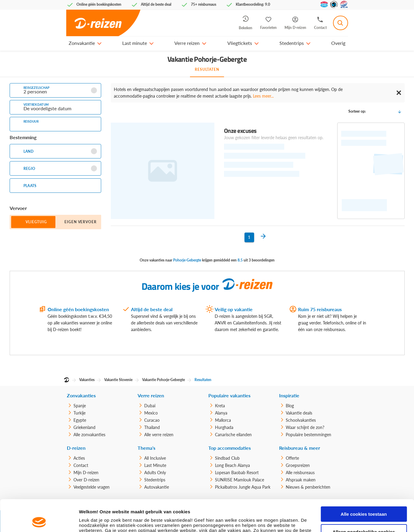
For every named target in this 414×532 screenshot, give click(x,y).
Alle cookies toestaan (364, 482)
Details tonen (93, 520)
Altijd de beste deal (152, 309)
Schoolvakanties (301, 420)
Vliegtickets (240, 43)
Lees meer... (263, 96)
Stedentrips (292, 43)
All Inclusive (155, 458)
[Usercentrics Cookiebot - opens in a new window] (39, 520)
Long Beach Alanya (232, 465)
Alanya (221, 413)
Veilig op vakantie (234, 309)
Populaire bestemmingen (308, 435)
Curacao (152, 420)
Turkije (79, 413)
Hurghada (224, 427)
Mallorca (223, 420)
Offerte (292, 458)
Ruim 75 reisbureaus (320, 309)
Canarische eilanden (233, 435)
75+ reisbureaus (204, 4)
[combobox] (341, 23)
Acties (79, 458)
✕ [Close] (399, 93)
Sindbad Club (227, 458)
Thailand (152, 427)
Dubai (150, 406)
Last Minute (155, 465)
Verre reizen (187, 43)
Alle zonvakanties (89, 435)
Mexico (151, 413)
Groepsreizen (298, 465)
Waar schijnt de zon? (305, 427)
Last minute (135, 43)
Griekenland (84, 427)
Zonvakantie (82, 43)
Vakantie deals (299, 413)
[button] (99, 43)
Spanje (80, 406)
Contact (81, 465)
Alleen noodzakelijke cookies (364, 500)
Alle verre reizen (159, 435)
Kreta (220, 406)
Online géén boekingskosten (78, 309)
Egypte (80, 420)
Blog (290, 406)
